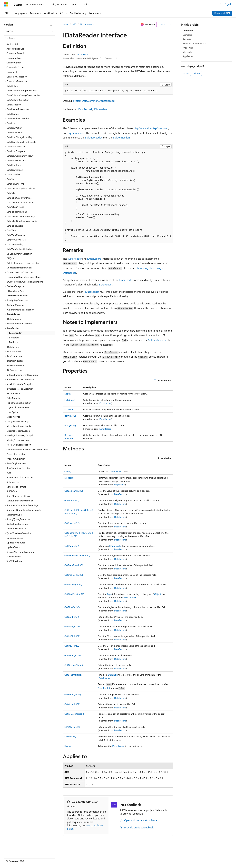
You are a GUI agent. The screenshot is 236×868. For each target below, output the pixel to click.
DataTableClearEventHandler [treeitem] (21, 202)
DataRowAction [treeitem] (14, 128)
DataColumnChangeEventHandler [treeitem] (23, 95)
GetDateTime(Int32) (74, 565)
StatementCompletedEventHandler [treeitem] (24, 510)
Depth (68, 394)
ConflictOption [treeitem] (14, 63)
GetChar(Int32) (72, 523)
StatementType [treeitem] (14, 515)
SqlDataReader (76, 133)
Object (158, 594)
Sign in (229, 4)
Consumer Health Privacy (94, 858)
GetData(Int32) (72, 546)
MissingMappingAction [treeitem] (18, 431)
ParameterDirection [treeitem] (16, 454)
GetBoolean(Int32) (74, 491)
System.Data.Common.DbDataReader (94, 101)
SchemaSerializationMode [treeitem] (20, 477)
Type (109, 594)
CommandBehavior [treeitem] (16, 53)
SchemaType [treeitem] (13, 482)
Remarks (187, 39)
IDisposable (100, 109)
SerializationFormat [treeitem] (16, 487)
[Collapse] (51, 25)
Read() (68, 746)
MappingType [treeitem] (13, 417)
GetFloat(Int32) (72, 607)
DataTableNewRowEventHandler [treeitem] (22, 221)
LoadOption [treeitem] (13, 412)
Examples (187, 35)
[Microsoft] (6, 4)
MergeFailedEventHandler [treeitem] (19, 426)
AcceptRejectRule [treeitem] (15, 49)
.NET (74, 24)
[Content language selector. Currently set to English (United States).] (19, 850)
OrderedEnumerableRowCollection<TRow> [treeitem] (28, 449)
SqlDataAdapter (157, 340)
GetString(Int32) (73, 694)
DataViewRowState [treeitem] (16, 240)
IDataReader (75, 259)
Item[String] (70, 425)
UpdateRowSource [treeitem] (16, 543)
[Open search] (221, 4)
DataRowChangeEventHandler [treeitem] (22, 142)
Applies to (188, 56)
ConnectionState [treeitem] (15, 67)
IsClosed (69, 409)
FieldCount (70, 400)
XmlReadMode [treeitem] (14, 556)
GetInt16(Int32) (72, 626)
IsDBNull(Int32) (72, 727)
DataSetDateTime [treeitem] (15, 184)
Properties (188, 48)
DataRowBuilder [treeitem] (15, 133)
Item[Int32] (70, 416)
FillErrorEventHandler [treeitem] (17, 296)
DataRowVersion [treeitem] (15, 170)
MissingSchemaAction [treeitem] (18, 440)
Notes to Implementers (194, 43)
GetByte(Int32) (72, 500)
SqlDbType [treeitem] (12, 491)
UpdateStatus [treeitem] (13, 547)
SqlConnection (143, 128)
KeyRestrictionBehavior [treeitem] (18, 407)
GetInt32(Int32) (72, 636)
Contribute (59, 858)
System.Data (83, 54)
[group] (118, 196)
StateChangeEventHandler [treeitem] (20, 501)
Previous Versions (30, 858)
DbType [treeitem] (10, 258)
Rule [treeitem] (9, 473)
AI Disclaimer (10, 858)
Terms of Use (120, 858)
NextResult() (104, 688)
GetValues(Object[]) (74, 714)
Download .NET (222, 13)
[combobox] (29, 31)
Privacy (72, 858)
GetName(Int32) (73, 655)
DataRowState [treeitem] (14, 165)
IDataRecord (85, 109)
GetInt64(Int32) (72, 646)
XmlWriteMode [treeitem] (14, 561)
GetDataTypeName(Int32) (77, 555)
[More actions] (170, 25)
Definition (188, 30)
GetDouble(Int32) (73, 584)
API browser (86, 24)
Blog (45, 858)
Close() (68, 471)
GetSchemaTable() (73, 675)
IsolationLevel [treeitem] (13, 393)
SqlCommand (161, 128)
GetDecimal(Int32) (74, 575)
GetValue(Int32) (130, 597)
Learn (66, 24)
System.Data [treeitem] (13, 44)
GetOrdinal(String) (74, 665)
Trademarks (136, 858)
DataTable (113, 675)
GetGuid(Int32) (72, 617)
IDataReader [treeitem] (15, 333)
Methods (187, 52)
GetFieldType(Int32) (74, 594)
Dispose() (69, 478)
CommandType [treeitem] (14, 58)
